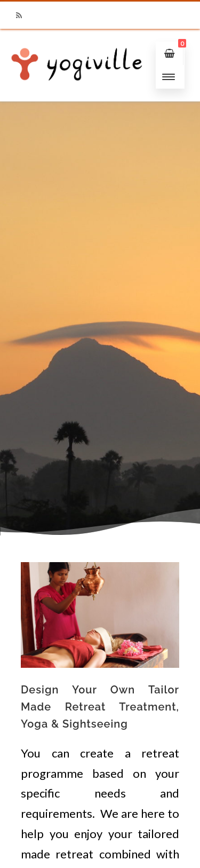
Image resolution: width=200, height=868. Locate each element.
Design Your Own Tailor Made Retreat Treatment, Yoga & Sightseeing (100, 707)
